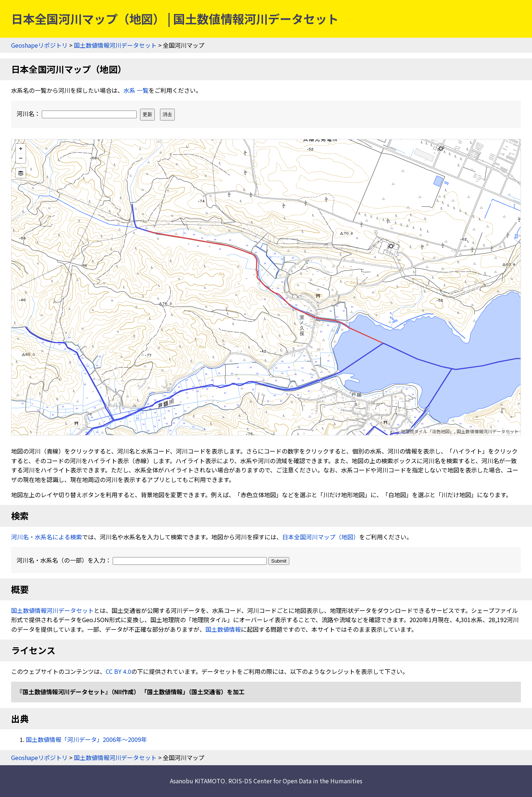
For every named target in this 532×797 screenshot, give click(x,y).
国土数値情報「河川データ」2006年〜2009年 (86, 739)
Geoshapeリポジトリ (39, 45)
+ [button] (21, 149)
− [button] (21, 158)
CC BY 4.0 (118, 671)
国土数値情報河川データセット (115, 45)
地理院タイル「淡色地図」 (427, 431)
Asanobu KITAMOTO (197, 781)
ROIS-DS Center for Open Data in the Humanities (295, 781)
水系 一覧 (136, 90)
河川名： (77, 113)
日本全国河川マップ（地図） (321, 537)
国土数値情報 (223, 629)
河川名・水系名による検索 (47, 537)
